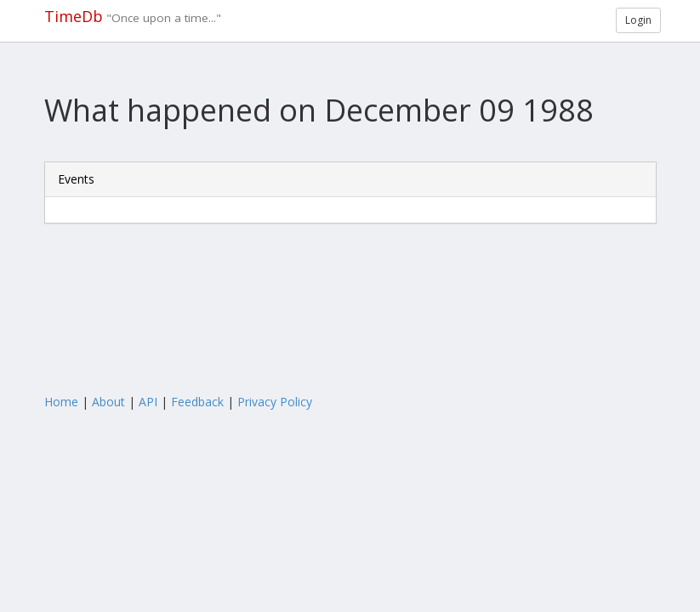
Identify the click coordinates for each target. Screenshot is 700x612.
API (148, 402)
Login (638, 20)
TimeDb (74, 16)
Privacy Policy (275, 402)
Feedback (197, 402)
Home (61, 402)
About (108, 402)
